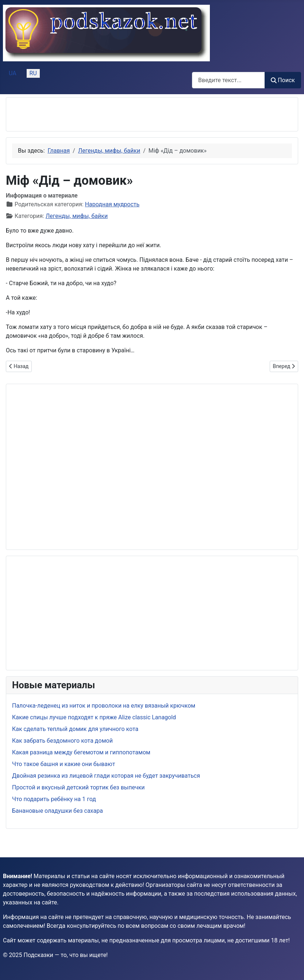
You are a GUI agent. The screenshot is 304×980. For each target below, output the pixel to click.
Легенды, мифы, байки (77, 216)
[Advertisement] (97, 114)
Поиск (283, 80)
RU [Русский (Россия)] (33, 73)
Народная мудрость (112, 204)
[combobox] (228, 80)
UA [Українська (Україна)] (13, 73)
